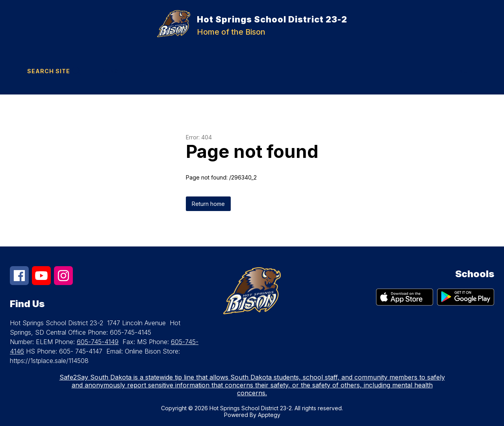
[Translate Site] (120, 71)
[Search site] (53, 71)
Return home (208, 204)
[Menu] (463, 71)
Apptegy (269, 415)
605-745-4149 (98, 342)
